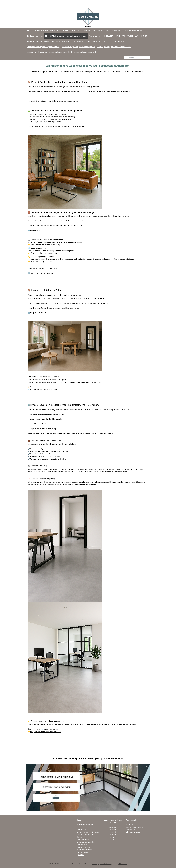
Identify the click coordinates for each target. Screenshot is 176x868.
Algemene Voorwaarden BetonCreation (41, 41)
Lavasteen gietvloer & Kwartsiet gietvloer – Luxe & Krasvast (54, 31)
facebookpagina (116, 758)
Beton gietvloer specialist (85, 842)
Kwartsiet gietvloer (103, 47)
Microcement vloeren (84, 41)
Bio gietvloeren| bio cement (66, 41)
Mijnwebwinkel (123, 864)
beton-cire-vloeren (83, 840)
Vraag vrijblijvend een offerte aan (42, 273)
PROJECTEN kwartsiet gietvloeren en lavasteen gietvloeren (66, 36)
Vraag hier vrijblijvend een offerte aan (43, 387)
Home (29, 31)
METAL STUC (120, 36)
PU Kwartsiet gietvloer (87, 47)
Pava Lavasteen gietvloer (115, 31)
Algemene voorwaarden (85, 824)
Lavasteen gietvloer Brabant (37, 52)
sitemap (95, 864)
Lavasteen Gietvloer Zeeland (121, 47)
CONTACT (143, 36)
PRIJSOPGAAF (132, 36)
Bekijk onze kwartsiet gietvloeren (44, 253)
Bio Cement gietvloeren (35, 36)
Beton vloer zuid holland (85, 850)
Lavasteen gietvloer (83, 31)
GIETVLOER (109, 36)
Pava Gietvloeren (98, 31)
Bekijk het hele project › (38, 313)
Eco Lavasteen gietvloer (118, 41)
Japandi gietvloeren (96, 36)
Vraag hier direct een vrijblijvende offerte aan (46, 732)
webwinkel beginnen (106, 864)
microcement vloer (83, 852)
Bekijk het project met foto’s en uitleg (45, 245)
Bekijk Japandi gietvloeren (41, 262)
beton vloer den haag (84, 847)
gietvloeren (81, 855)
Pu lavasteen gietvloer (70, 47)
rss (99, 864)
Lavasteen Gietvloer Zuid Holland (60, 52)
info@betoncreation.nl (134, 832)
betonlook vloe (82, 845)
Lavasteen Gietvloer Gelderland (85, 52)
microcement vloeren (101, 41)
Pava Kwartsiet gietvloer (134, 31)
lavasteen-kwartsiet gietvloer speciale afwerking (44, 47)
